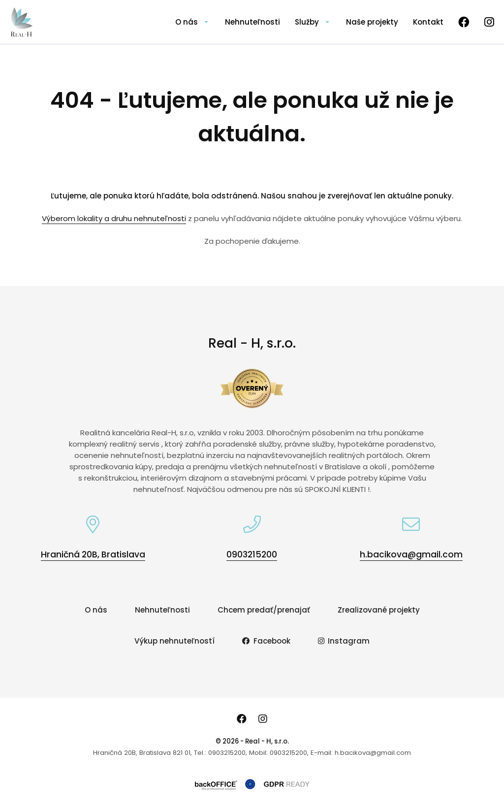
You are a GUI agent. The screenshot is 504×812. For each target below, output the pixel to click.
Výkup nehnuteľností (174, 641)
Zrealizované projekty (379, 610)
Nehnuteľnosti (252, 22)
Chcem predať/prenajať (264, 610)
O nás (187, 22)
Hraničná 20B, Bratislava (93, 554)
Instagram (344, 641)
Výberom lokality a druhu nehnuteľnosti (114, 218)
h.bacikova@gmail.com (411, 554)
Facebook (266, 641)
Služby (307, 22)
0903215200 (252, 554)
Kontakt (428, 22)
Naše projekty (372, 22)
